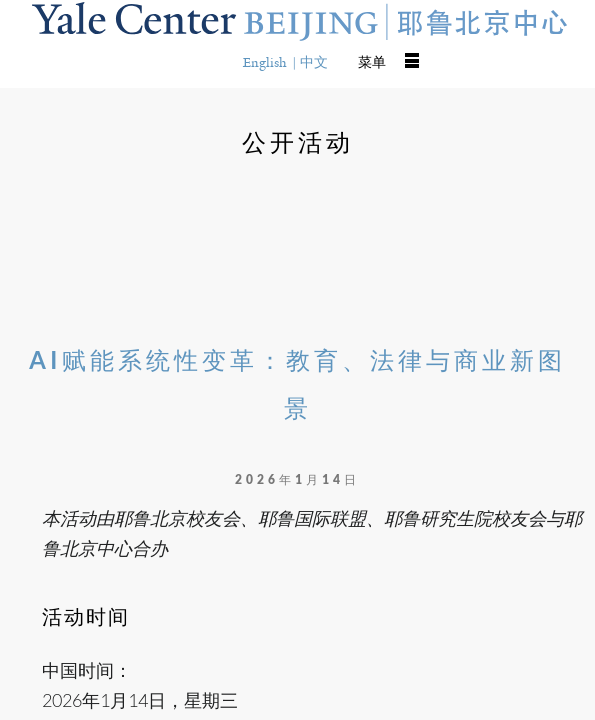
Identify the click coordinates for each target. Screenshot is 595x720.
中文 (314, 62)
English (265, 62)
